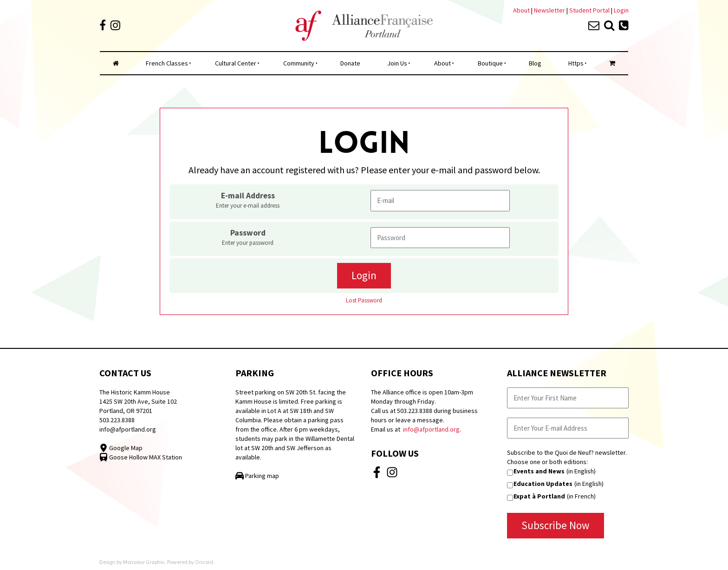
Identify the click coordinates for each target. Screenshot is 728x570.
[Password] (440, 238)
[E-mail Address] (440, 200)
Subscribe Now (556, 525)
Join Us (397, 63)
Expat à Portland (539, 496)
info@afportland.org (128, 429)
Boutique (490, 63)
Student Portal (589, 10)
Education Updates (543, 484)
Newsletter (550, 10)
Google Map (121, 448)
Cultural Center (236, 63)
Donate (350, 63)
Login (621, 10)
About (521, 10)
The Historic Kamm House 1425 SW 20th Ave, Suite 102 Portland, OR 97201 (138, 401)
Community (299, 63)
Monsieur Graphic (144, 562)
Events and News (539, 471)
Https (576, 63)
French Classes (167, 63)
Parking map (257, 476)
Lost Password (364, 300)
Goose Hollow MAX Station (141, 457)
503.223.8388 (117, 420)
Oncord (204, 562)
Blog (535, 63)
